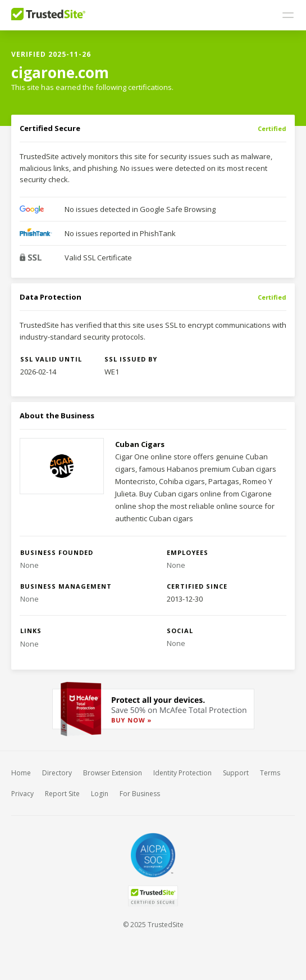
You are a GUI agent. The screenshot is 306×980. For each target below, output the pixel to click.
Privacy (22, 794)
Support (236, 773)
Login (100, 794)
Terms (270, 773)
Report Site (62, 794)
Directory (57, 773)
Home (21, 773)
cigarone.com (60, 73)
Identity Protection (182, 773)
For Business (140, 794)
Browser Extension (113, 773)
